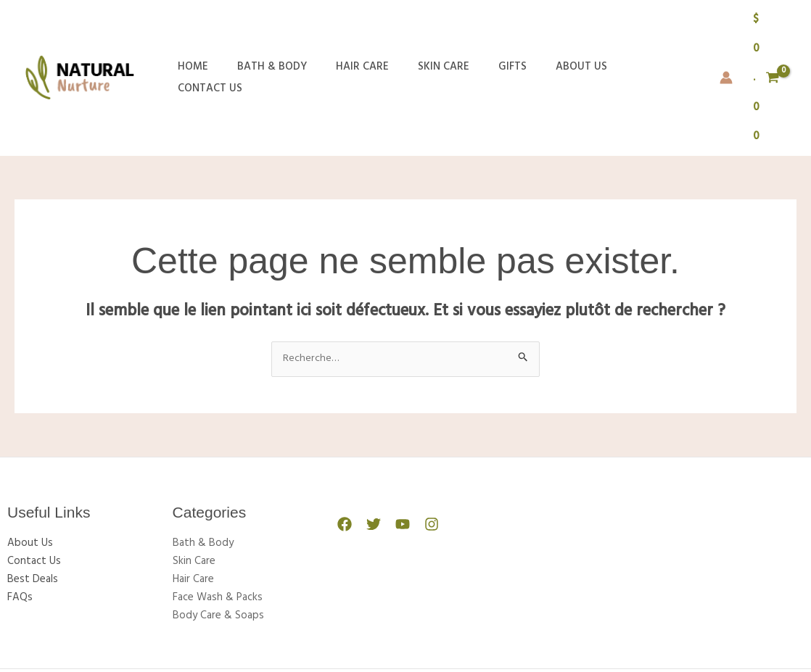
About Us (542, 33)
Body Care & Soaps (218, 525)
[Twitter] (370, 436)
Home (189, 33)
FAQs (20, 507)
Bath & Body (261, 33)
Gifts (480, 33)
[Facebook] (345, 436)
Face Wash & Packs (218, 507)
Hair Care (344, 33)
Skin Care (418, 33)
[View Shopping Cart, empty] (756, 34)
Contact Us (621, 33)
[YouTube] (395, 436)
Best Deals (33, 490)
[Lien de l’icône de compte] (705, 33)
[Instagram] (421, 436)
